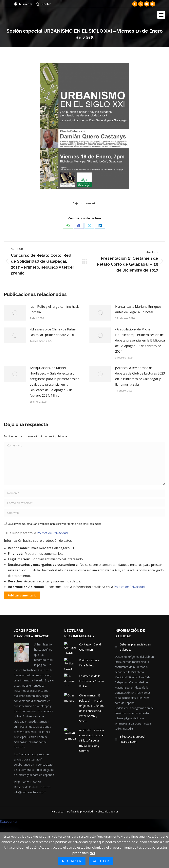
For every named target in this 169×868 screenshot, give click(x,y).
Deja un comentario (85, 203)
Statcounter (9, 822)
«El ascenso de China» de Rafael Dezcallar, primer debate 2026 (53, 332)
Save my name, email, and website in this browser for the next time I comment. (54, 524)
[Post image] (15, 313)
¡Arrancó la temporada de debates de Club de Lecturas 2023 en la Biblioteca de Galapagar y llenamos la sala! (140, 376)
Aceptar (101, 861)
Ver (93, 853)
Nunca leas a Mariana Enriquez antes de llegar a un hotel (138, 309)
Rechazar (72, 861)
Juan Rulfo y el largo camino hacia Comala (55, 309)
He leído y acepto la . (36, 533)
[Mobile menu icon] (161, 15)
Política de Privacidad (52, 533)
